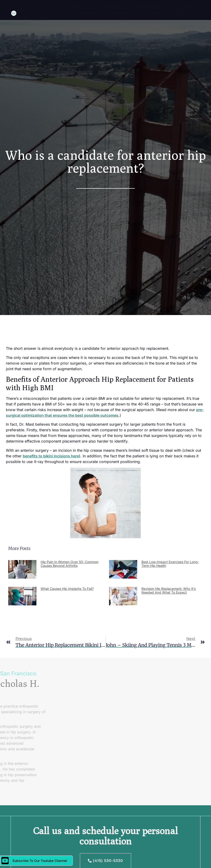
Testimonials (89, 13)
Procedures (117, 7)
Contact (156, 13)
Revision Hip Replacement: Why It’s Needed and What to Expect (169, 591)
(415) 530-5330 (186, 10)
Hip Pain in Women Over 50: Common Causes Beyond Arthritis (70, 564)
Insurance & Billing (148, 7)
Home (74, 7)
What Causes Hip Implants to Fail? (67, 589)
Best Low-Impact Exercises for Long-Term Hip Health (170, 564)
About (92, 7)
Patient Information (124, 13)
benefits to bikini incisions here (51, 456)
